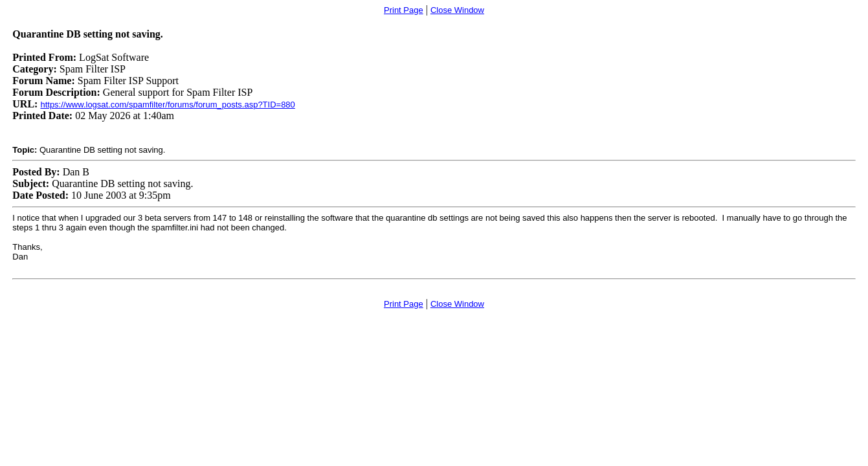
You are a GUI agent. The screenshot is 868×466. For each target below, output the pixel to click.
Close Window (457, 10)
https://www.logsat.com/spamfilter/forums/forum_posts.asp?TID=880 (167, 105)
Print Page (404, 10)
